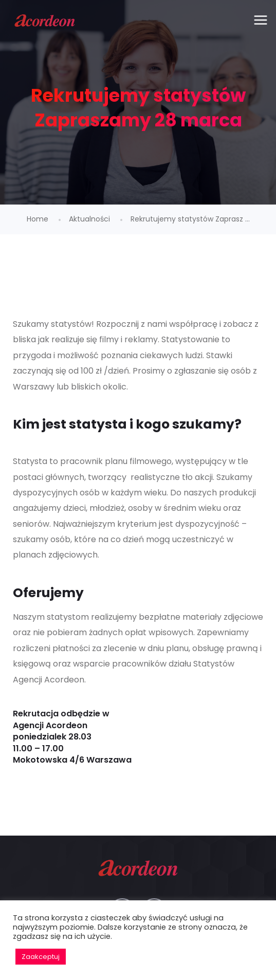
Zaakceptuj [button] (41, 957)
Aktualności (89, 219)
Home (38, 219)
